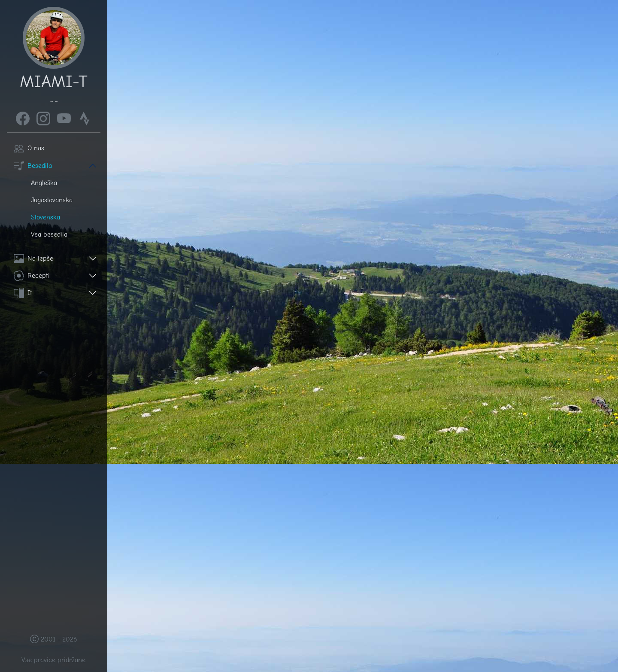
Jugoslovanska (52, 200)
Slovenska (45, 217)
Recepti (32, 276)
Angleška (44, 183)
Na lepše (33, 258)
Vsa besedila (49, 234)
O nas (29, 148)
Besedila (33, 166)
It (23, 293)
